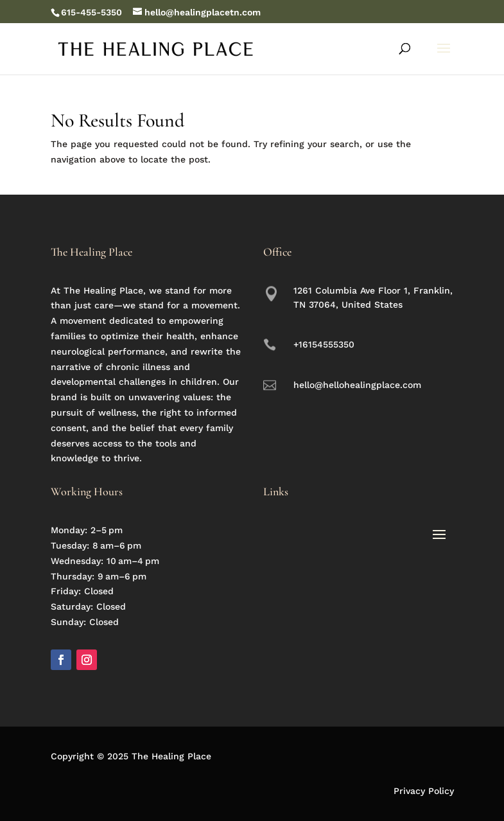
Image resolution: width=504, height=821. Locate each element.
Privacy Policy (424, 791)
